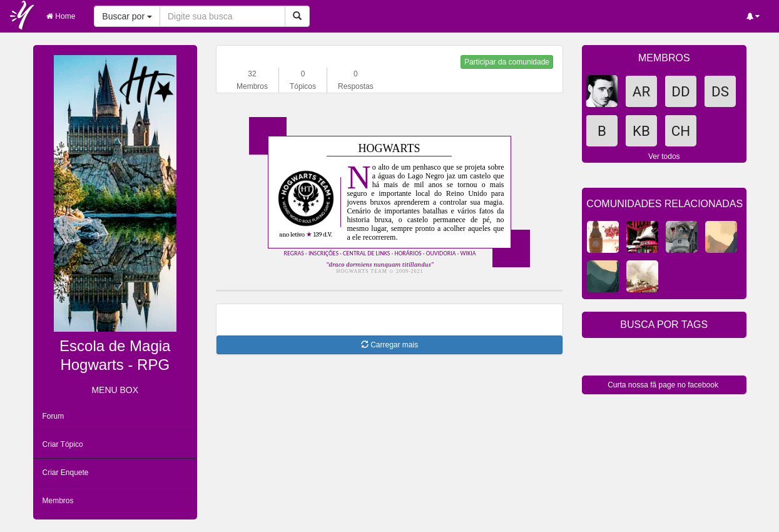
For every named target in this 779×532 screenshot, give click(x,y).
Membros (58, 501)
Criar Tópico (63, 444)
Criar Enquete (66, 473)
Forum (53, 416)
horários (408, 253)
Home (61, 16)
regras (294, 253)
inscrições (323, 253)
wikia (468, 253)
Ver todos (664, 156)
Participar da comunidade (507, 62)
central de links (366, 253)
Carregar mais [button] (389, 345)
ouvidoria (441, 253)
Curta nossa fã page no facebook (663, 385)
